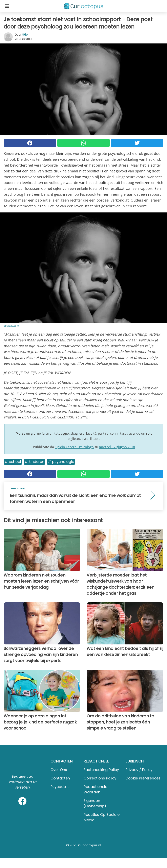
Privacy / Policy (139, 770)
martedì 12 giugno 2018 (117, 447)
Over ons (59, 770)
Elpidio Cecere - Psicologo (74, 447)
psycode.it (60, 787)
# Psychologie (61, 462)
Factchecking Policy (101, 770)
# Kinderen (34, 462)
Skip (25, 35)
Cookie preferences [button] (143, 778)
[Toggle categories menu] (7, 6)
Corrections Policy (100, 778)
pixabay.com (11, 326)
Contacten (60, 778)
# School (13, 462)
